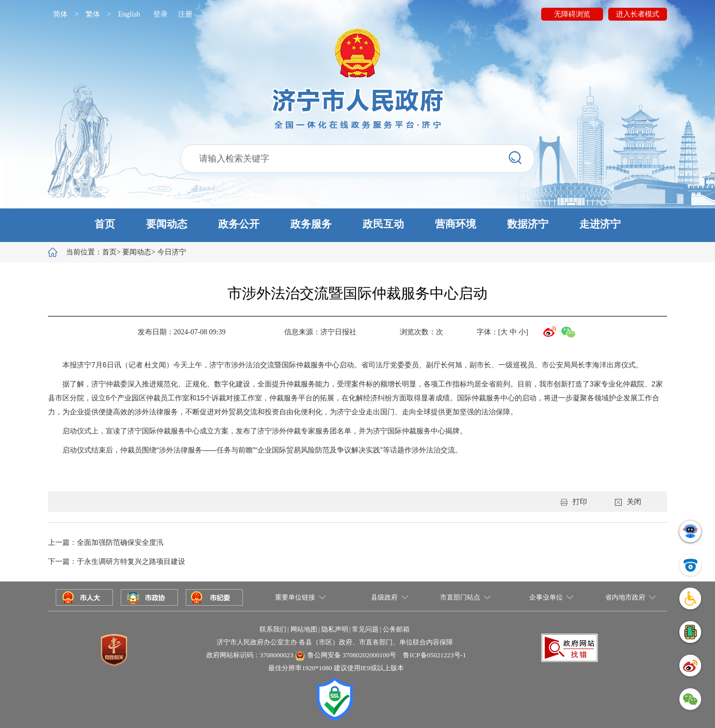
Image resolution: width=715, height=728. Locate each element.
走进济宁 (600, 224)
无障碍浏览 (572, 14)
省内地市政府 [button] (625, 597)
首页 (105, 224)
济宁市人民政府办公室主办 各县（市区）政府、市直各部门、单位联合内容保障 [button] (335, 642)
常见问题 (365, 629)
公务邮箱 (396, 629)
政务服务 (311, 224)
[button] (358, 225)
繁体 (93, 14)
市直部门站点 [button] (460, 597)
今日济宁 (172, 252)
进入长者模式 (638, 14)
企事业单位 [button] (546, 597)
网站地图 (304, 629)
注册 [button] (185, 14)
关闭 (628, 502)
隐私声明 (335, 629)
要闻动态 (167, 224)
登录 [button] (160, 14)
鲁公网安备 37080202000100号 (352, 655)
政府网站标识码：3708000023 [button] (250, 655)
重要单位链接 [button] (295, 597)
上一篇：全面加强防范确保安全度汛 (106, 543)
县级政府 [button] (384, 597)
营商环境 (456, 224)
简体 (60, 14)
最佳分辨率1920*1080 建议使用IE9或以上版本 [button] (336, 668)
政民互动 (383, 224)
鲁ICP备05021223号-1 (434, 655)
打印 (574, 502)
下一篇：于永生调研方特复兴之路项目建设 (117, 562)
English (129, 14)
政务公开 (239, 224)
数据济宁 (528, 224)
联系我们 (273, 629)
